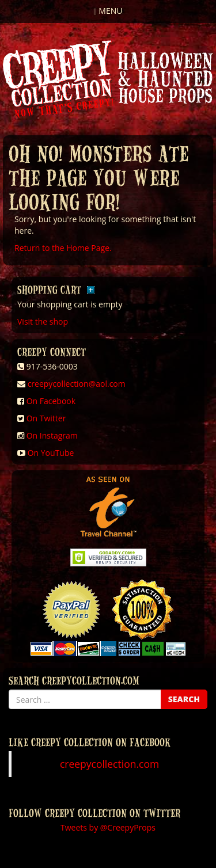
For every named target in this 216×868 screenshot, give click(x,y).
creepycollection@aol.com (77, 384)
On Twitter (46, 418)
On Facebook (51, 401)
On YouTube (51, 453)
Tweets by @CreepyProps (108, 827)
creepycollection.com (109, 764)
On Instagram (52, 435)
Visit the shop (43, 321)
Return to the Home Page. (63, 248)
